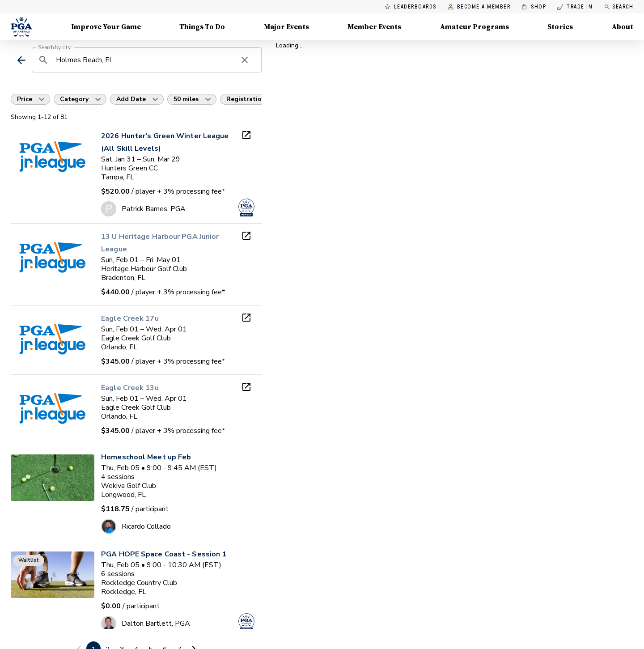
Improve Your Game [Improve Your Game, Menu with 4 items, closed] (106, 27)
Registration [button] (246, 99)
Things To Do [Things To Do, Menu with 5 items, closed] (202, 27)
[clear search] (245, 60)
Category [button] (74, 99)
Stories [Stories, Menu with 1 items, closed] (560, 27)
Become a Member (479, 7)
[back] (21, 60)
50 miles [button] (186, 99)
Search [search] (619, 7)
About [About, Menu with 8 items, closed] (623, 27)
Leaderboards (411, 7)
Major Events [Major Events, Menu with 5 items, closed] (286, 27)
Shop (534, 7)
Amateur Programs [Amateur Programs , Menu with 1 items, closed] (475, 27)
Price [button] (25, 99)
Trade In (575, 7)
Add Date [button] (131, 99)
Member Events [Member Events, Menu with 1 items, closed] (374, 27)
